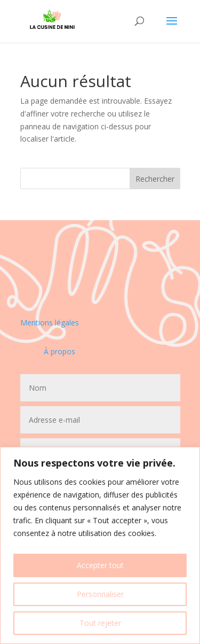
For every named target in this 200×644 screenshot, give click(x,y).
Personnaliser (100, 594)
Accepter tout (100, 565)
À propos (59, 351)
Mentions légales (50, 323)
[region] (100, 545)
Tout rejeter (100, 623)
